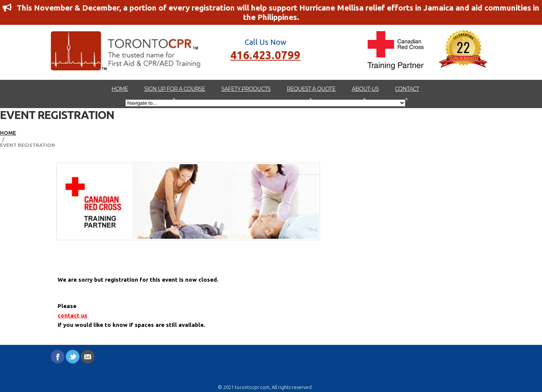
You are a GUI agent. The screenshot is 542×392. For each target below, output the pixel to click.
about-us (365, 93)
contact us (72, 315)
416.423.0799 (265, 54)
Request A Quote (311, 93)
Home (120, 89)
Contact (407, 93)
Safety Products (246, 89)
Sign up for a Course (175, 93)
